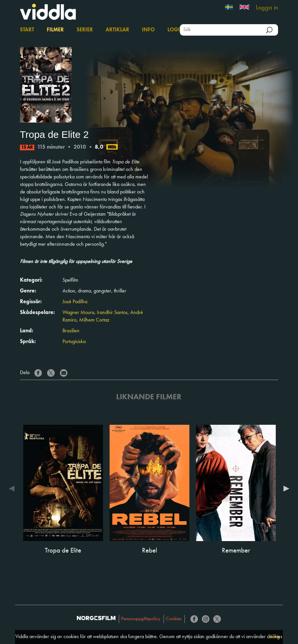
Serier (85, 30)
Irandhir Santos (112, 313)
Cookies (174, 619)
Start (27, 30)
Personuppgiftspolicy (141, 619)
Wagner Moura (78, 313)
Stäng (274, 637)
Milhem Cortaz (94, 320)
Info (148, 30)
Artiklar (117, 30)
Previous (13, 488)
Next (285, 488)
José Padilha (75, 302)
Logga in (267, 8)
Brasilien (71, 331)
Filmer (55, 30)
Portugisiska (74, 342)
